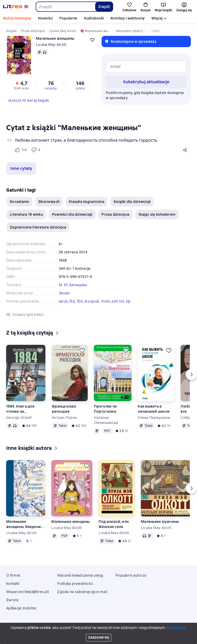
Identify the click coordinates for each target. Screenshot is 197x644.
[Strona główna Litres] (16, 7)
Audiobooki (94, 18)
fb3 (80, 301)
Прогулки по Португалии (105, 409)
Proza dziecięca (115, 214)
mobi (106, 301)
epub (63, 301)
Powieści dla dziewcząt (72, 214)
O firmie (13, 575)
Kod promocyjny (17, 18)
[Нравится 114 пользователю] (21, 150)
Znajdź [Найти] (104, 7)
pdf (115, 301)
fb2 (72, 301)
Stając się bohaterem (157, 214)
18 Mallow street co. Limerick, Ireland (98, 630)
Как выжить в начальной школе (154, 409)
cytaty (80, 88)
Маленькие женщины (70, 522)
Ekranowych (49, 202)
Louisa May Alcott (51, 45)
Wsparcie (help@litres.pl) (28, 592)
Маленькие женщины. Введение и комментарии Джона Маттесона (24, 524)
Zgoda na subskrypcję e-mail (82, 592)
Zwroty (12, 600)
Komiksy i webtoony (128, 18)
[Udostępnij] (186, 150)
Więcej (157, 18)
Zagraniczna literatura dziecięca (38, 227)
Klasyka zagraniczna (87, 202)
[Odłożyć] (40, 350)
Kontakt (13, 584)
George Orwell (19, 418)
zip (128, 301)
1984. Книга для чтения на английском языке (23, 409)
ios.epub (92, 301)
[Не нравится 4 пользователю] (36, 150)
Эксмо (64, 293)
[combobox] (65, 7)
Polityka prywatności (75, 584)
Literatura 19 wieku (26, 214)
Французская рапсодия (64, 409)
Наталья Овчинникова (106, 420)
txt (122, 301)
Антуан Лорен (64, 418)
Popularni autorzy (131, 575)
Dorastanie (19, 202)
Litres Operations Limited (99, 626)
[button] (21, 169)
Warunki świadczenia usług (80, 575)
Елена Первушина (154, 418)
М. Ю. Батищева (73, 285)
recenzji (51, 88)
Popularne (68, 18)
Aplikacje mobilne (21, 608)
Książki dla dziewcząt (132, 202)
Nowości (45, 18)
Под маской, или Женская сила (114, 524)
